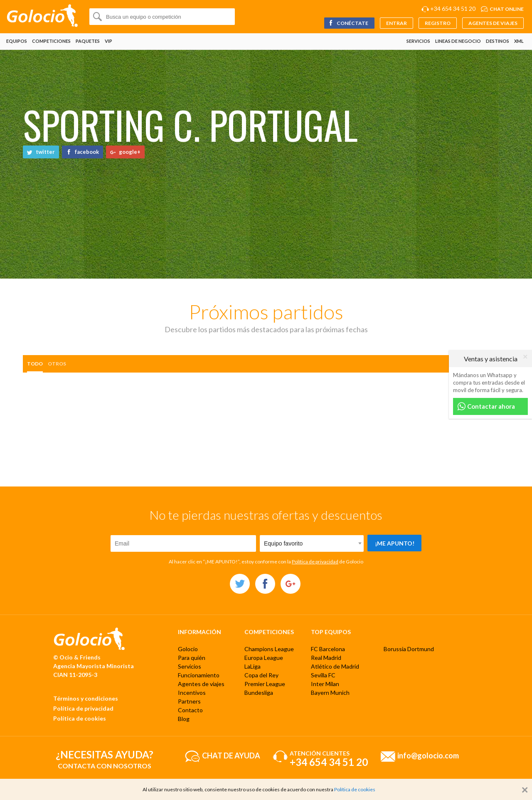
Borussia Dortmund (409, 649)
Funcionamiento (199, 675)
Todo (35, 364)
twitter (41, 152)
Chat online (507, 9)
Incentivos (192, 693)
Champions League (269, 649)
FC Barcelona (328, 649)
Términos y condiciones (86, 698)
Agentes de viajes (493, 23)
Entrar (397, 23)
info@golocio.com (428, 755)
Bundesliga (259, 693)
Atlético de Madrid (335, 666)
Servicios (418, 41)
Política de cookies (80, 718)
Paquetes (88, 41)
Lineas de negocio (458, 41)
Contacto (190, 710)
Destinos (498, 41)
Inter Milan (325, 684)
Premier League (265, 684)
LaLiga (252, 666)
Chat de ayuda (231, 755)
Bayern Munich (330, 693)
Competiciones (51, 41)
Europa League (264, 658)
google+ (125, 152)
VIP (108, 41)
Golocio (188, 649)
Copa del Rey (261, 675)
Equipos (17, 41)
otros (57, 364)
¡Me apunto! (395, 543)
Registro (438, 23)
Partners (189, 701)
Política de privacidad (315, 562)
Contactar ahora (486, 406)
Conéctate (348, 23)
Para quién (192, 658)
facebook (83, 152)
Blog (184, 719)
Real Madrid (326, 658)
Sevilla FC (323, 675)
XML (519, 41)
